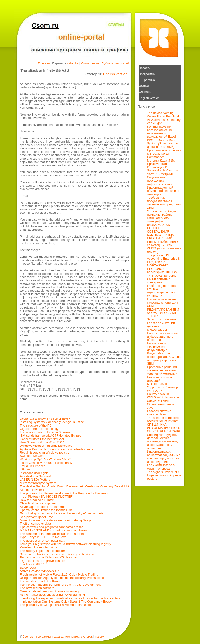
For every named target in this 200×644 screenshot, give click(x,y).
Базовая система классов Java (159, 413)
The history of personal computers (43, 551)
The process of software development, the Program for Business (64, 493)
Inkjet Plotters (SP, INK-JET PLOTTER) (47, 497)
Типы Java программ (162, 276)
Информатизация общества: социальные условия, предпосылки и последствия (164, 457)
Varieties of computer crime (39, 547)
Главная (44, 63)
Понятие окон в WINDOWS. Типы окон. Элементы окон (164, 397)
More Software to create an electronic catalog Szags (56, 520)
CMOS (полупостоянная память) (164, 250)
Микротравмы (157, 330)
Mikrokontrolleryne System (38, 483)
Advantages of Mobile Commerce (43, 507)
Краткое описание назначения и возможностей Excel (161, 133)
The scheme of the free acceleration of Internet (52, 534)
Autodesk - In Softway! (35, 476)
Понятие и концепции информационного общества (163, 337)
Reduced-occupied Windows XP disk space (50, 557)
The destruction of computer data (43, 541)
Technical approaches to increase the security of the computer (62, 513)
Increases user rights (34, 473)
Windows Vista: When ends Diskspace (46, 446)
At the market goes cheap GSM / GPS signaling (53, 595)
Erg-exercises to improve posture (43, 561)
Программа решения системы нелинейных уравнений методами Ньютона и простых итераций (162, 374)
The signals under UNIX (163, 472)
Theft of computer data (35, 524)
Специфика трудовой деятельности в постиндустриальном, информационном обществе (163, 441)
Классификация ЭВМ (162, 272)
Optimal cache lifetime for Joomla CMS (47, 510)
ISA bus (25, 469)
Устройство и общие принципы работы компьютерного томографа (162, 216)
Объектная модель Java (161, 406)
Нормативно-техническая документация (157, 347)
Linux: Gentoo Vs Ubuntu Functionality (46, 463)
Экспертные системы (162, 319)
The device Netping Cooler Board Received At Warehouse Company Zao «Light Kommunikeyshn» (74, 488)
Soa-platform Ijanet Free (37, 517)
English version (115, 74)
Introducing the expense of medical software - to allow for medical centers (70, 598)
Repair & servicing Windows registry (45, 453)
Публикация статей (115, 63)
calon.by (73, 63)
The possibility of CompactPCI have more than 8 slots (57, 605)
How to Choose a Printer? (38, 500)
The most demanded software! (41, 581)
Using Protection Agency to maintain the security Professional (62, 578)
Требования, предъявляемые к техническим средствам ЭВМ (164, 203)
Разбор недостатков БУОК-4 (161, 287)
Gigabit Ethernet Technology (39, 429)
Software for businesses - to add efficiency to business (57, 554)
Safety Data (28, 568)
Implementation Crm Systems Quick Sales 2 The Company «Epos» (66, 601)
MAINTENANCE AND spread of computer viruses (54, 530)
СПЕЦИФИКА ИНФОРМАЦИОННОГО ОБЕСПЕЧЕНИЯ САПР (164, 428)
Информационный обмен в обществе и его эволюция (164, 191)
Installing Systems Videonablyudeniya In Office (52, 422)
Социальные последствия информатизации (159, 181)
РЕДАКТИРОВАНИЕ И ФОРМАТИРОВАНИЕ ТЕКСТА (163, 313)
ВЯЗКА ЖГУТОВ (159, 225)
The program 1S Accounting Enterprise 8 (163, 257)
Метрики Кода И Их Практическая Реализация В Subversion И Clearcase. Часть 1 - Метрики (164, 167)
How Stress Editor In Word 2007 (42, 442)
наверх (100, 637)
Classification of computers (38, 503)
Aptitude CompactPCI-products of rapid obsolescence (57, 449)
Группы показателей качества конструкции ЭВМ (163, 303)
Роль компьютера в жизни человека (161, 467)
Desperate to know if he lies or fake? (45, 419)
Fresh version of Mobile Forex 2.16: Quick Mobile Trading (59, 574)
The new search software (37, 588)
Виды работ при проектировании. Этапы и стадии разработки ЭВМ (164, 358)
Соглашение (90, 63)
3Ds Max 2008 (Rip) (34, 564)
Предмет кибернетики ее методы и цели (163, 243)
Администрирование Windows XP (162, 294)
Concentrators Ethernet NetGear (42, 439)
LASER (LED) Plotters (35, 480)
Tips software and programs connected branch (52, 527)
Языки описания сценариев (159, 281)
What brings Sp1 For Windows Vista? (45, 459)
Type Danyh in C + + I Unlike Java (43, 537)
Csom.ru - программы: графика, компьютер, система (57, 637)
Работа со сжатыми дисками (161, 325)
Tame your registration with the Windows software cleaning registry (65, 544)
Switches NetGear (32, 456)
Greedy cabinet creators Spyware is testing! (50, 591)
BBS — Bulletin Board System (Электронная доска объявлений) (163, 144)
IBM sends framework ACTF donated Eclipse (51, 435)
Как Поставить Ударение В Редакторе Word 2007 (163, 387)
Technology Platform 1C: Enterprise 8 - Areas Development (60, 585)
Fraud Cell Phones (33, 466)
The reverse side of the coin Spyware (45, 432)
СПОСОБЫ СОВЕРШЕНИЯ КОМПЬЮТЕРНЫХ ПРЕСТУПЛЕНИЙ (161, 233)
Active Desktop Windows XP (39, 571)
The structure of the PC (36, 426)
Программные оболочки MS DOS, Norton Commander (164, 154)
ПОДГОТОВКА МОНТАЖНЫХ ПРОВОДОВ (158, 265)
